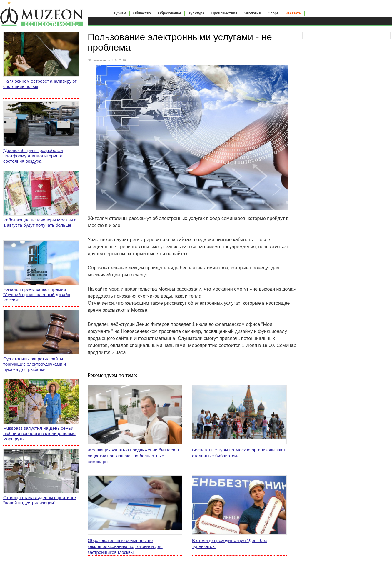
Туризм (120, 13)
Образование (170, 13)
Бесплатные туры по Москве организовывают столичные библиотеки (239, 453)
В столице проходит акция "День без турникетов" (229, 543)
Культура (196, 13)
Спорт (273, 13)
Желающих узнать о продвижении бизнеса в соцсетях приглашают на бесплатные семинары (133, 456)
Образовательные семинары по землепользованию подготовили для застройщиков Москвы (125, 546)
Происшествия (224, 13)
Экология (253, 13)
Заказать (293, 13)
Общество (142, 13)
